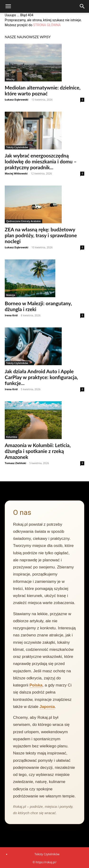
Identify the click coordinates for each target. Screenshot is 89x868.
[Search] (82, 6)
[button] (8, 6)
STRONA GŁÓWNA (47, 25)
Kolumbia (12, 437)
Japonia (47, 707)
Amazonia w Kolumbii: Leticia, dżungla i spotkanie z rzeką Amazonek (38, 451)
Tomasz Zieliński (15, 463)
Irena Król (11, 315)
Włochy (10, 79)
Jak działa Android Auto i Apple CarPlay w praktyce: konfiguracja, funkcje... (41, 377)
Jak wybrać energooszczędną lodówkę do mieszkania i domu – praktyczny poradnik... (41, 161)
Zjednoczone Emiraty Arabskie (23, 221)
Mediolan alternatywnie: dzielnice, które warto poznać (43, 90)
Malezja (11, 295)
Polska (36, 685)
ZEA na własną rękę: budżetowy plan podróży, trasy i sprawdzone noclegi (41, 235)
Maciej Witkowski (16, 173)
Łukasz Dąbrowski (16, 100)
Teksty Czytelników (17, 147)
